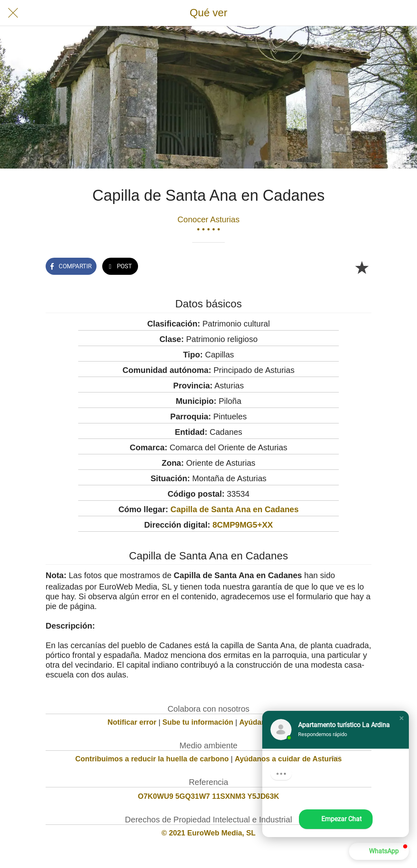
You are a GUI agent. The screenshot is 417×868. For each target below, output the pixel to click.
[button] (402, 718)
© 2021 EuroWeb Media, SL (209, 833)
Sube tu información (198, 722)
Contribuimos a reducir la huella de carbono (152, 759)
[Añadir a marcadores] (362, 267)
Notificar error (132, 722)
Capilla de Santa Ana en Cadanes (234, 509)
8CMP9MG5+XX (243, 525)
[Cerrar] (13, 13)
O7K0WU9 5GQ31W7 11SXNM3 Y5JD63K (209, 796)
